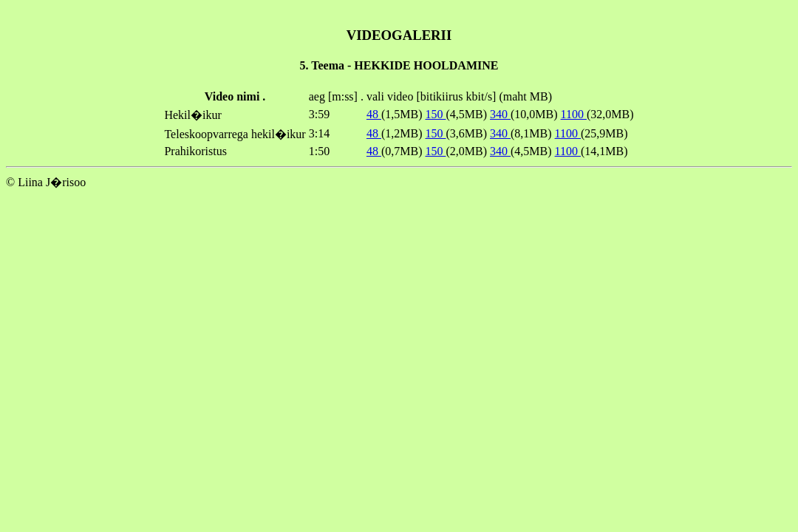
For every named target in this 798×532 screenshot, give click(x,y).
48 (374, 114)
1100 (574, 114)
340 (500, 114)
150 (435, 114)
